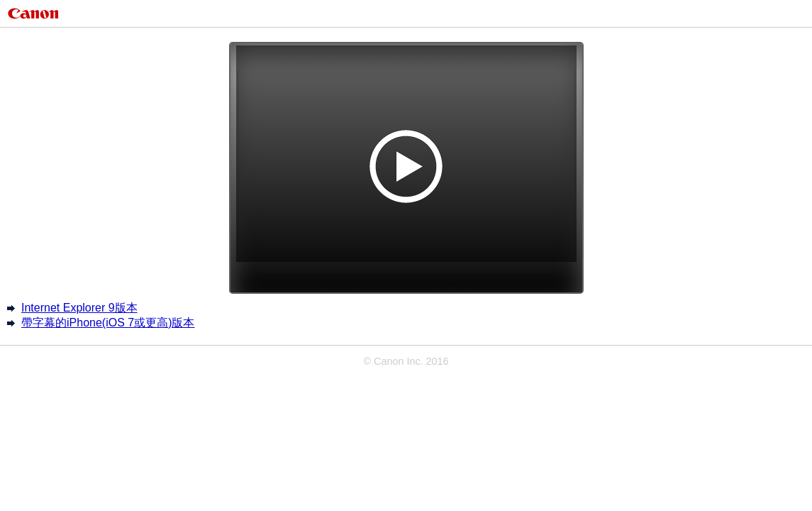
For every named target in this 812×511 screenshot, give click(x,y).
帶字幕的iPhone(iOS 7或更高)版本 (108, 323)
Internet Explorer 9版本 (79, 308)
